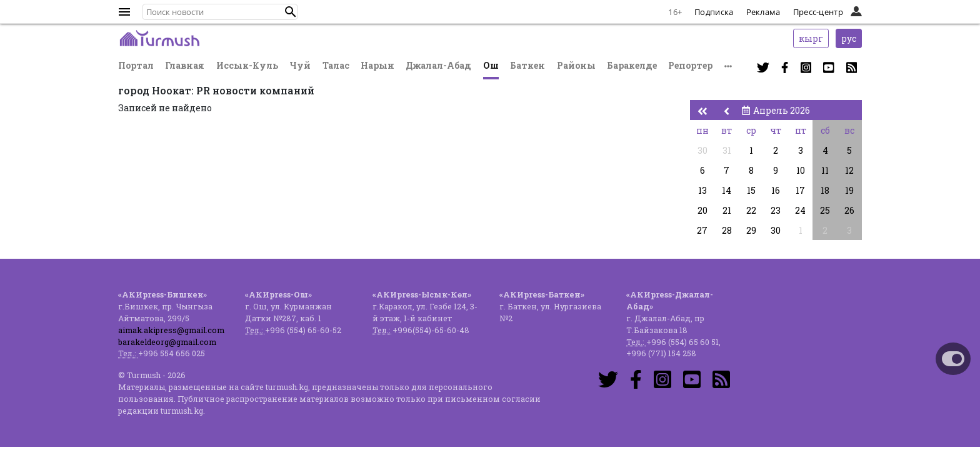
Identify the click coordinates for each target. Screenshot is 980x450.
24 (800, 210)
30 (702, 150)
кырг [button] (811, 38)
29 (751, 230)
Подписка (714, 12)
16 (776, 190)
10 (801, 170)
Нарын (377, 65)
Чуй (300, 65)
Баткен (527, 65)
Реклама (763, 12)
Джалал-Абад (438, 65)
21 (727, 210)
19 (849, 190)
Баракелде (632, 65)
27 (702, 230)
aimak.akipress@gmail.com (171, 330)
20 (702, 210)
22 (751, 210)
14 (727, 190)
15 (751, 190)
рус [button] (849, 38)
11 (825, 170)
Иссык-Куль (247, 65)
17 (800, 190)
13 (702, 190)
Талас (336, 65)
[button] (291, 12)
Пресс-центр (818, 12)
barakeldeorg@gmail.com (167, 342)
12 (849, 170)
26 (849, 210)
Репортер (690, 65)
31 (727, 150)
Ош (491, 65)
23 (776, 210)
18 (825, 190)
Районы (576, 65)
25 (825, 210)
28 (727, 230)
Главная (185, 65)
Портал (136, 65)
